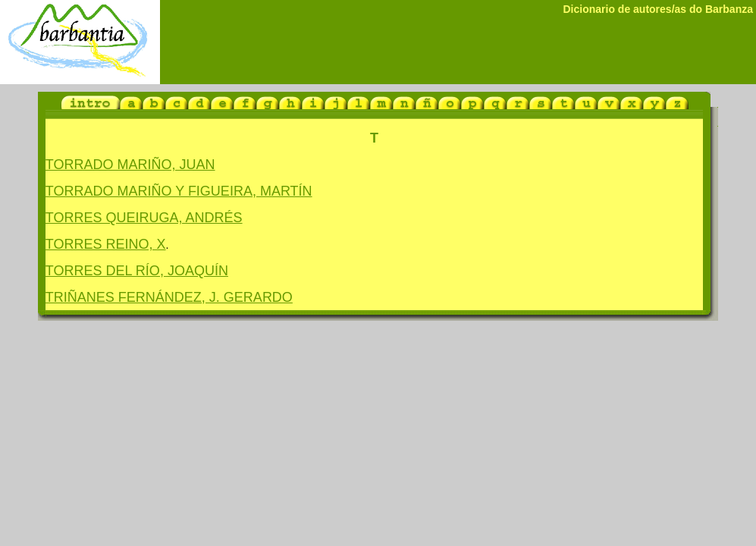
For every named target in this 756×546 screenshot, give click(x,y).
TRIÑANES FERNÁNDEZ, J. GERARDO (169, 297)
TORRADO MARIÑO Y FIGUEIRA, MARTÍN (179, 191)
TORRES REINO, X (106, 244)
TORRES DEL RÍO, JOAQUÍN (137, 271)
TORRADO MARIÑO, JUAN (130, 165)
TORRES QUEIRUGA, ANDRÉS (144, 218)
